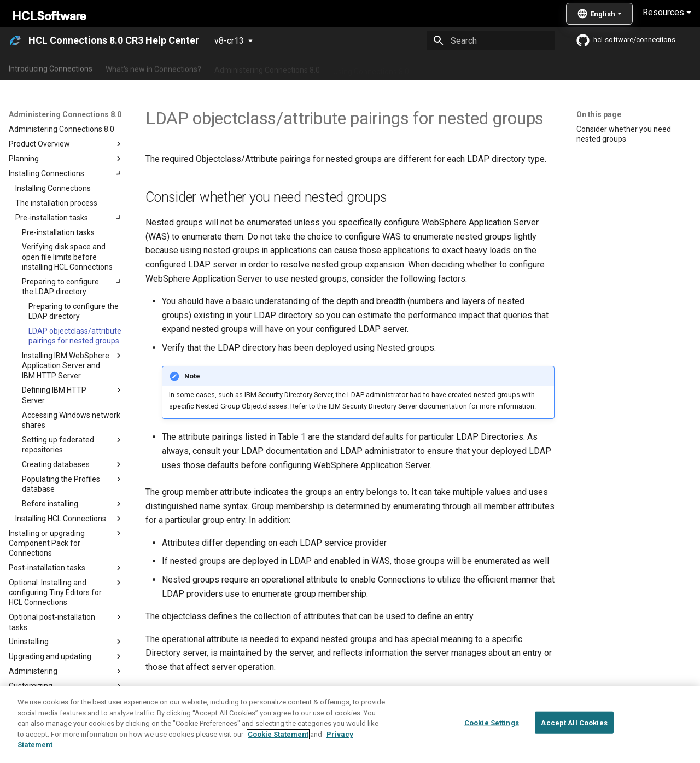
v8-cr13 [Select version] (229, 41)
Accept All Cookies (574, 722)
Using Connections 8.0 (371, 67)
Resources (667, 12)
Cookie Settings (492, 722)
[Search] (491, 40)
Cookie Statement (278, 734)
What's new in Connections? (153, 67)
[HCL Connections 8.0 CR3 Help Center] (15, 40)
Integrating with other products (476, 67)
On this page (599, 114)
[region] (350, 724)
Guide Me (558, 67)
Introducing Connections (51, 67)
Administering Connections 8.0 (267, 67)
